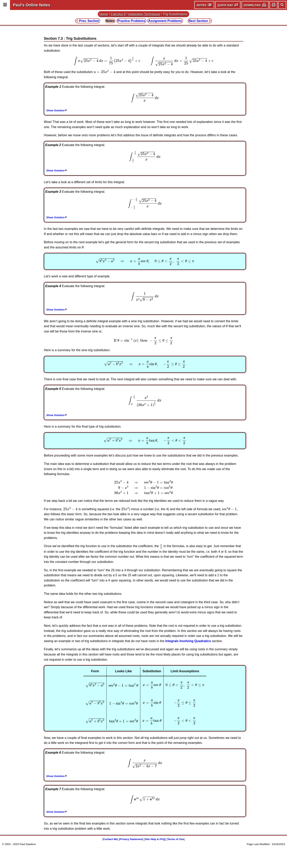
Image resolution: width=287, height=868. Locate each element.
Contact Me (110, 839)
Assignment (165, 21)
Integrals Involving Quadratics (188, 641)
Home (104, 14)
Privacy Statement (131, 839)
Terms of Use (175, 839)
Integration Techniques (144, 14)
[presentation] (144, 61)
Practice (132, 21)
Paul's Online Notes (32, 5)
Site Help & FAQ (155, 839)
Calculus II (118, 14)
